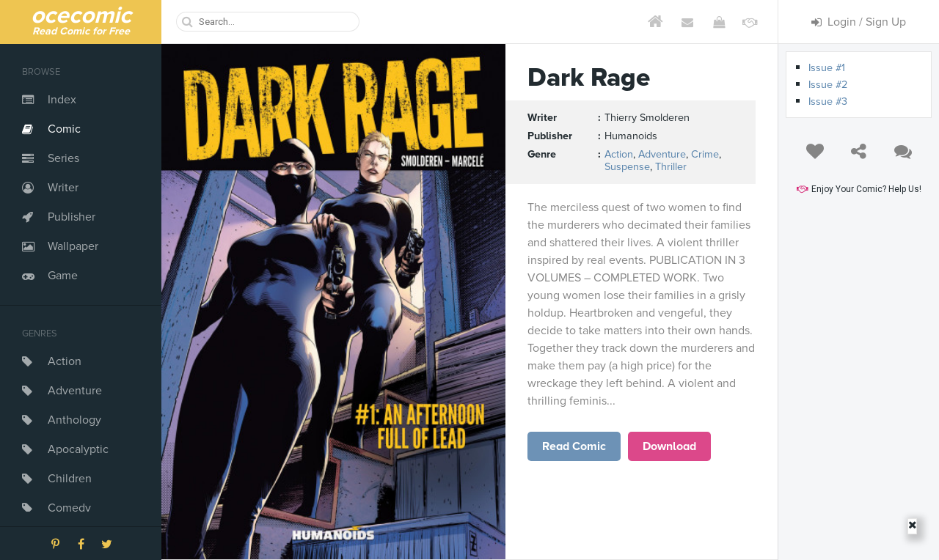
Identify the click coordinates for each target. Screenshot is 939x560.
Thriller (671, 167)
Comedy (69, 508)
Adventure (75, 391)
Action (65, 361)
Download (669, 446)
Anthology (74, 420)
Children (70, 479)
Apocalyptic (78, 449)
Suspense (627, 167)
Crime (705, 154)
